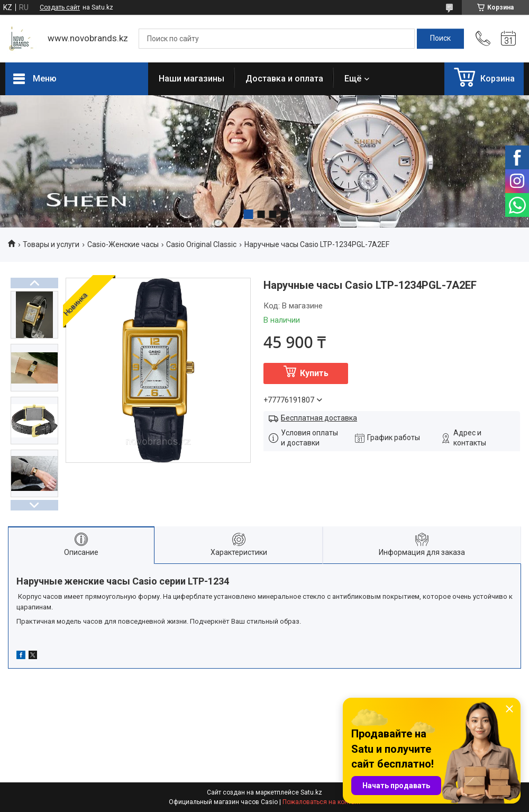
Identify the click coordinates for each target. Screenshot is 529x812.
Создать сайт (60, 7)
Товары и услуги (51, 244)
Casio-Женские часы (123, 244)
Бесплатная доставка (319, 418)
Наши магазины (191, 79)
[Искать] (440, 39)
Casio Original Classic (201, 244)
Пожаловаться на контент (322, 802)
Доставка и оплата (284, 79)
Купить (314, 373)
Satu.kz (311, 792)
